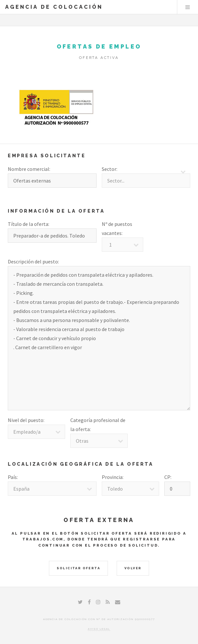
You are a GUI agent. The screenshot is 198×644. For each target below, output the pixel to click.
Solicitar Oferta (78, 568)
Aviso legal (99, 629)
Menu (188, 7)
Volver (133, 568)
